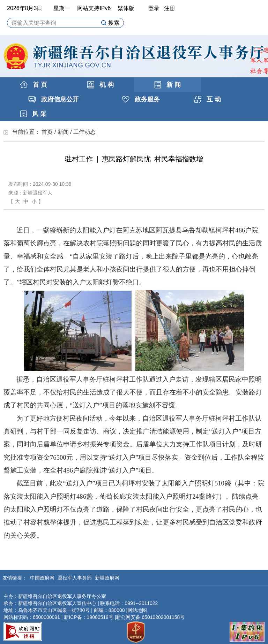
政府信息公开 (54, 99)
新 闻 (167, 85)
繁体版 (126, 8)
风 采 (33, 114)
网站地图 (137, 610)
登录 (154, 8)
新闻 (63, 132)
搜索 (110, 23)
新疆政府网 (107, 578)
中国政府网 (43, 578)
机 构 (100, 85)
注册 (170, 8)
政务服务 (141, 99)
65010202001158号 (163, 617)
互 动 (208, 99)
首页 (47, 132)
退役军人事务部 (75, 578)
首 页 (33, 85)
